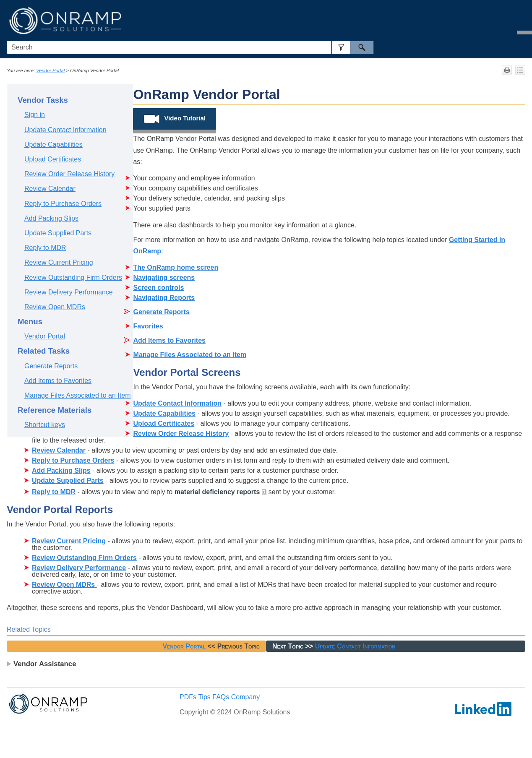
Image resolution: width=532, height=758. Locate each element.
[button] (341, 47)
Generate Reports (51, 366)
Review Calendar (50, 189)
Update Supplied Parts (58, 233)
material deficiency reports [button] (221, 492)
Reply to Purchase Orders (63, 204)
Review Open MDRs (55, 307)
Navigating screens (164, 277)
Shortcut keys (45, 425)
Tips (204, 697)
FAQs (221, 697)
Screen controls (158, 288)
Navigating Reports (164, 298)
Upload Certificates (53, 159)
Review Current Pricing (59, 262)
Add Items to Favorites (58, 381)
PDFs (188, 697)
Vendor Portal (50, 70)
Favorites (148, 326)
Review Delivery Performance (69, 292)
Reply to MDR (45, 248)
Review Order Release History (69, 174)
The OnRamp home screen (176, 267)
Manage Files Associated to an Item (77, 395)
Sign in (35, 115)
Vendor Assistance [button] (42, 664)
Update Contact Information (65, 130)
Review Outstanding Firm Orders (73, 277)
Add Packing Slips (51, 218)
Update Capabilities (53, 145)
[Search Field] (190, 47)
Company (245, 697)
